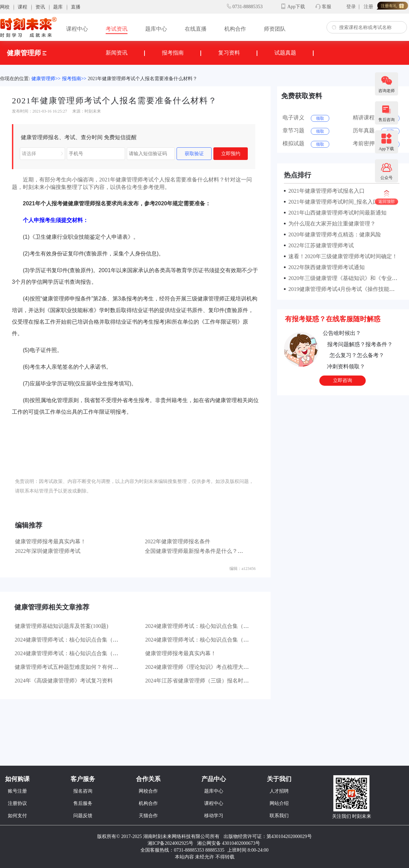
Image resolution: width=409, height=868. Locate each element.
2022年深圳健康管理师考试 (48, 551)
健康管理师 (27, 53)
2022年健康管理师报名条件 (178, 541)
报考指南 (173, 53)
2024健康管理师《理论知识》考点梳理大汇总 (200, 667)
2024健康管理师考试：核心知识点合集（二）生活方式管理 (216, 640)
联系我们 (279, 816)
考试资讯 (117, 29)
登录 (351, 7)
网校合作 (148, 791)
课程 (22, 7)
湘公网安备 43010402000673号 (229, 843)
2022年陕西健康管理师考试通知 (325, 267)
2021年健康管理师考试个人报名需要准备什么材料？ (142, 79)
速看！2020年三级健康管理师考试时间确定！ (342, 256)
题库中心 (156, 29)
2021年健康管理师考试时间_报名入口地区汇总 (343, 202)
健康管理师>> (46, 79)
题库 (58, 7)
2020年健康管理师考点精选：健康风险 (333, 234)
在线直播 (196, 29)
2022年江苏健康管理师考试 (320, 245)
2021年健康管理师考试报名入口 (325, 191)
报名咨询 (83, 791)
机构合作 (235, 29)
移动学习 (214, 816)
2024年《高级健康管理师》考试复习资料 (64, 681)
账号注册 (17, 791)
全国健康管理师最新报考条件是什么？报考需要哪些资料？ (216, 551)
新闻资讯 (117, 53)
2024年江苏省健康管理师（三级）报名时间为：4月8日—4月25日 (223, 681)
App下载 (296, 7)
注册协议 (17, 803)
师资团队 (275, 29)
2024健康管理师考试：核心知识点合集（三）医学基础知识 (86, 640)
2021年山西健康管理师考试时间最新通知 (336, 213)
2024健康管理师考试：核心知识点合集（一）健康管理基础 (86, 653)
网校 (5, 7)
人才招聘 (279, 791)
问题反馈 (83, 816)
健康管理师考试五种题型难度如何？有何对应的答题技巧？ (86, 667)
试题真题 (285, 53)
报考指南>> (74, 79)
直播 (76, 7)
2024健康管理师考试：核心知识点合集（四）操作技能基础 (216, 626)
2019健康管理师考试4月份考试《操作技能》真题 (346, 289)
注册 (368, 7)
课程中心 (77, 29)
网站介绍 (279, 803)
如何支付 (17, 816)
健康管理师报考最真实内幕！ (50, 541)
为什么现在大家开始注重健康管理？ (331, 224)
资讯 (40, 7)
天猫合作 (148, 816)
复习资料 (229, 53)
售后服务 (83, 803)
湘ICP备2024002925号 (170, 843)
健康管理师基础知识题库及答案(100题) (62, 626)
